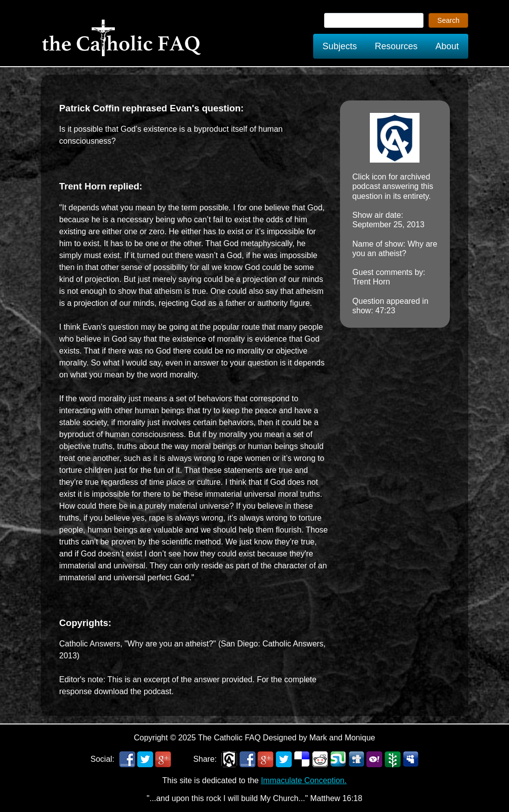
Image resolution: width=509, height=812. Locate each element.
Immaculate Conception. (304, 780)
